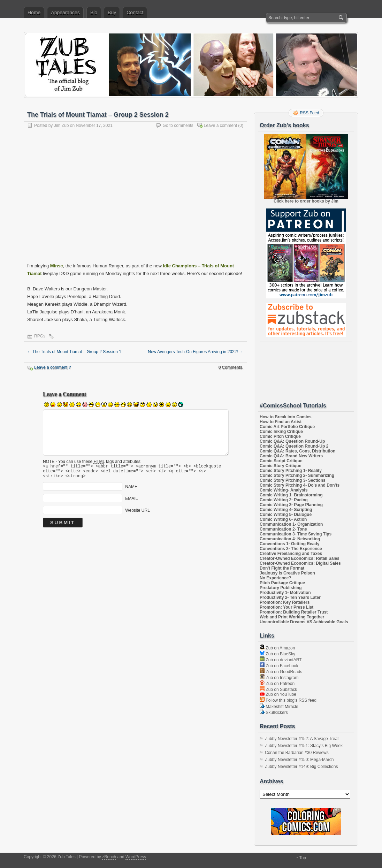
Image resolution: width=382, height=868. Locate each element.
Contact (135, 13)
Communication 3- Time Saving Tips (296, 534)
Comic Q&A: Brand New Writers (291, 456)
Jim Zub (62, 125)
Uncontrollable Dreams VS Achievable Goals (304, 622)
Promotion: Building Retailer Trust (294, 612)
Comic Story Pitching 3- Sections (293, 480)
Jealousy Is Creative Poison (287, 573)
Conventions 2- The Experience (291, 549)
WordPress (136, 857)
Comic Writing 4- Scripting (286, 510)
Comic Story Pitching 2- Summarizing (297, 475)
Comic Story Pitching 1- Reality (291, 471)
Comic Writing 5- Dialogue (286, 515)
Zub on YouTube (278, 694)
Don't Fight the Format (282, 568)
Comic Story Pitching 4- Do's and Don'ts (300, 485)
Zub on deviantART (281, 660)
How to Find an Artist (281, 422)
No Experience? (276, 578)
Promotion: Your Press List (286, 607)
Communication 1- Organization (291, 524)
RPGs (40, 336)
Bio (94, 13)
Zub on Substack (278, 690)
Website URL (137, 513)
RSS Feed (309, 113)
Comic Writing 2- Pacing (284, 500)
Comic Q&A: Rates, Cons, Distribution (297, 451)
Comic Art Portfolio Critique (287, 427)
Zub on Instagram (279, 678)
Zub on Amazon (277, 648)
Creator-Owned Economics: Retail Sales (300, 558)
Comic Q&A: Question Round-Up (292, 441)
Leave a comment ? (52, 367)
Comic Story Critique (280, 466)
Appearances (65, 13)
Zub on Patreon (277, 684)
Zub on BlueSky (277, 654)
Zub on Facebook (279, 666)
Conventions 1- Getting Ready (289, 544)
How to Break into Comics (286, 417)
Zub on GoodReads (281, 672)
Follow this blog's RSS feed (288, 700)
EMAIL (131, 502)
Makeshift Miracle (279, 707)
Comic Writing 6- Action (283, 519)
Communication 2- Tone (283, 529)
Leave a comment (220, 125)
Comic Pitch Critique (280, 436)
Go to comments (178, 125)
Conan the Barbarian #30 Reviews (297, 753)
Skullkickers (274, 713)
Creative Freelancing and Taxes (291, 554)
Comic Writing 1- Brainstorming (291, 495)
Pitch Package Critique (282, 583)
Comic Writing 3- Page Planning (291, 505)
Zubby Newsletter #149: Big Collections (301, 767)
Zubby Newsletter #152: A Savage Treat (302, 739)
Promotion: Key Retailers (285, 602)
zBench (109, 857)
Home (34, 13)
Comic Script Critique (281, 461)
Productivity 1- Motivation (285, 593)
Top (303, 858)
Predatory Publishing (281, 588)
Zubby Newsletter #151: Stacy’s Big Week (304, 746)
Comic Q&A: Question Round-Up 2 (294, 446)
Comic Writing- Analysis (284, 490)
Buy (112, 13)
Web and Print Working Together (292, 617)
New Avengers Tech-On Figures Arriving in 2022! (196, 352)
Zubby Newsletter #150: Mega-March (299, 760)
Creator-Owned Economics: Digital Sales (300, 563)
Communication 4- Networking (290, 539)
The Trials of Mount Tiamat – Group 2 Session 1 (74, 352)
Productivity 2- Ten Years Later (290, 597)
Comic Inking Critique (281, 432)
